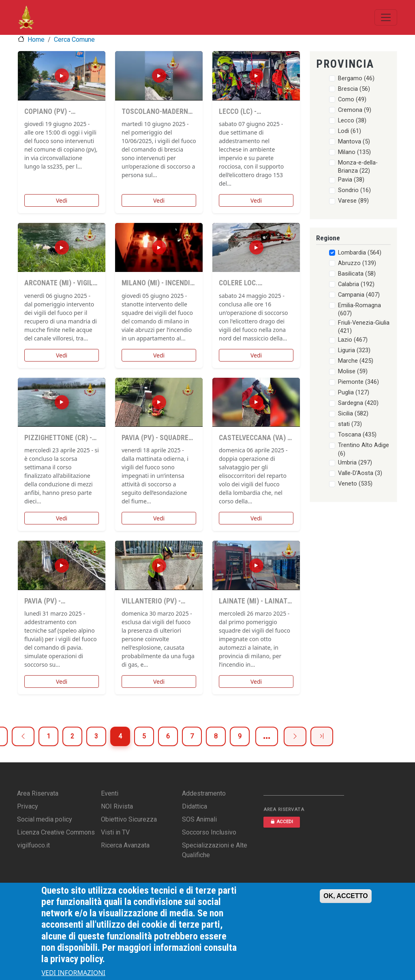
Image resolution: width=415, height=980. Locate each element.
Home (36, 40)
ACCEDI (282, 822)
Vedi (62, 200)
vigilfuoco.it (33, 845)
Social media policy (45, 819)
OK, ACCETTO (345, 896)
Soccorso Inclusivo (209, 832)
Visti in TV (115, 832)
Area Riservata (38, 793)
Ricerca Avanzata (125, 845)
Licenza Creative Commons (56, 832)
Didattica (195, 806)
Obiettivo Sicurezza (129, 819)
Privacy (28, 806)
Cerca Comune (74, 40)
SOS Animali (199, 819)
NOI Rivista (117, 806)
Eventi (110, 793)
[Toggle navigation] (386, 17)
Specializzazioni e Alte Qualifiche (215, 850)
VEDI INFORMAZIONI (73, 973)
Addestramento (204, 793)
